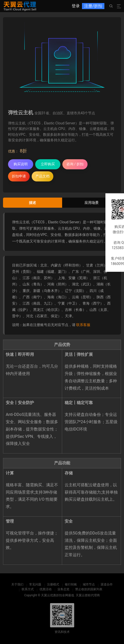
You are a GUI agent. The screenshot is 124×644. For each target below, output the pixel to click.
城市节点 (89, 584)
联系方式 (28, 589)
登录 (76, 6)
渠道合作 (107, 584)
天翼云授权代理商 (88, 595)
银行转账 (71, 584)
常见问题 (35, 584)
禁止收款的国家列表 (89, 589)
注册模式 (53, 584)
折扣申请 (19, 176)
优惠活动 (46, 589)
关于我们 (17, 584)
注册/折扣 (93, 6)
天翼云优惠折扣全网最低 (58, 595)
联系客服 (83, 325)
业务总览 (63, 589)
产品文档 (43, 176)
